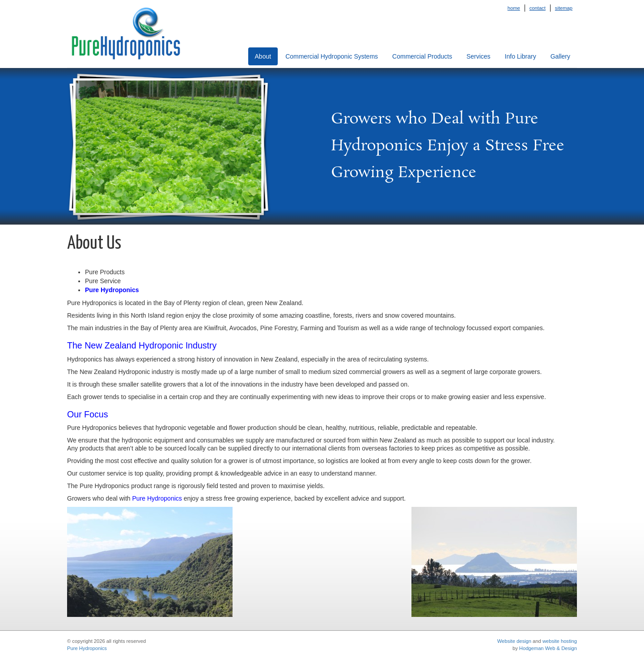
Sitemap (564, 8)
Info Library (521, 56)
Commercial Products (422, 56)
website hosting (560, 641)
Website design (514, 641)
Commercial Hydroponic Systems (332, 56)
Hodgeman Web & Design (548, 648)
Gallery (560, 56)
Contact (538, 8)
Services (479, 56)
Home (514, 8)
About (263, 56)
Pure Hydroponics (87, 648)
